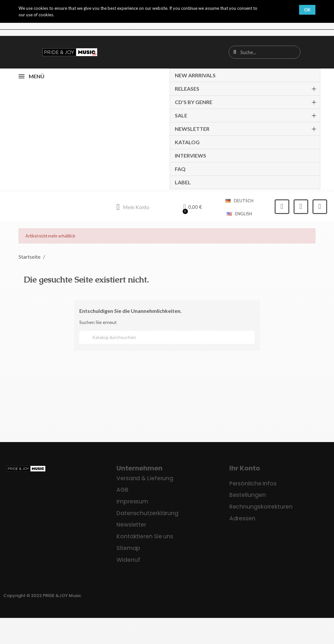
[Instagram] (301, 207)
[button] (193, 207)
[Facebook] (282, 207)
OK (307, 10)
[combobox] (265, 52)
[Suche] (167, 337)
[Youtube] (320, 207)
